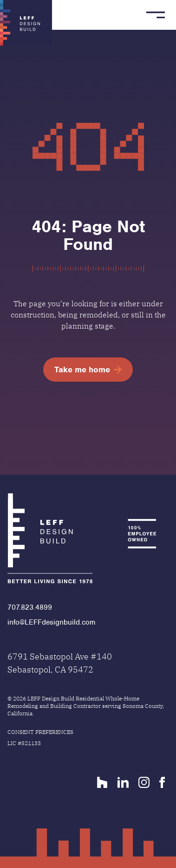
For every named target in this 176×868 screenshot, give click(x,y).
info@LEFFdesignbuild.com (51, 622)
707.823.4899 (30, 607)
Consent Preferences (40, 732)
